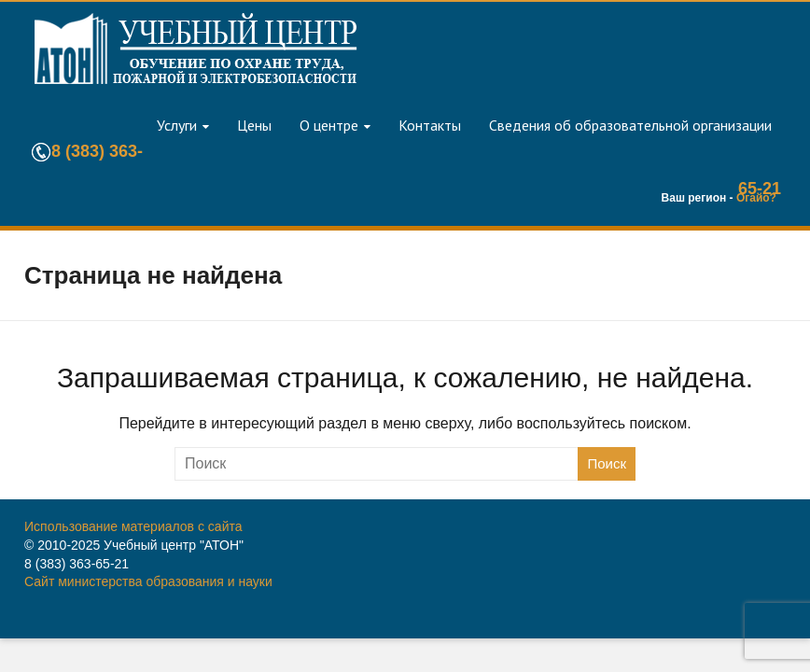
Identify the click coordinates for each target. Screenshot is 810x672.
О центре (329, 125)
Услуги (177, 125)
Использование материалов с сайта (133, 526)
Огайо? (756, 198)
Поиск (607, 463)
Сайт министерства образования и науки (148, 581)
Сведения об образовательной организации (630, 125)
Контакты (430, 125)
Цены (254, 125)
